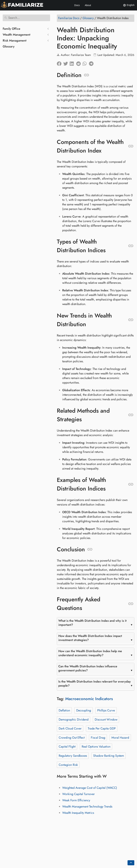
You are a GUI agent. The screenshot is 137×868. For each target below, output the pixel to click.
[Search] (26, 18)
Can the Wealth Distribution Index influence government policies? (88, 668)
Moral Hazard (120, 738)
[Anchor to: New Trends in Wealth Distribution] (131, 320)
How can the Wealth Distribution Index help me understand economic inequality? (90, 653)
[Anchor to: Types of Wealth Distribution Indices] (131, 246)
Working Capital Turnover (78, 794)
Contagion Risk (68, 765)
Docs (77, 5)
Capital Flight (67, 747)
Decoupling (84, 710)
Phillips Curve (106, 710)
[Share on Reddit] (79, 63)
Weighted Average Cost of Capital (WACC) (90, 788)
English (129, 5)
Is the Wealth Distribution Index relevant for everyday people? (95, 684)
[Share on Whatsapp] (86, 63)
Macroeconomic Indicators (89, 699)
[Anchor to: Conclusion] (90, 549)
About (88, 5)
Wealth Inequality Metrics (78, 813)
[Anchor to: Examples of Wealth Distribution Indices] (131, 484)
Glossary (9, 46)
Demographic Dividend (74, 720)
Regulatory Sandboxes (73, 756)
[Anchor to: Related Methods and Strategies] (131, 415)
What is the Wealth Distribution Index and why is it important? (92, 623)
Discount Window (106, 720)
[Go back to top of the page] (131, 863)
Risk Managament (15, 41)
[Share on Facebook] (60, 63)
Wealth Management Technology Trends (87, 807)
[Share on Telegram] (92, 63)
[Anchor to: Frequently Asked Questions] (131, 604)
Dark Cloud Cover (70, 728)
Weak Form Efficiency (76, 800)
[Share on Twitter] (66, 63)
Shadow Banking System (109, 756)
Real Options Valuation (96, 747)
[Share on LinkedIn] (73, 63)
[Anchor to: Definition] (87, 75)
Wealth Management (16, 35)
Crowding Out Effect (72, 738)
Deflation (64, 710)
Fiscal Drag (98, 738)
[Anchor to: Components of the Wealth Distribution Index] (131, 146)
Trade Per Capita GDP (102, 728)
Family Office (12, 29)
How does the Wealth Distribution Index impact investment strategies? (90, 638)
